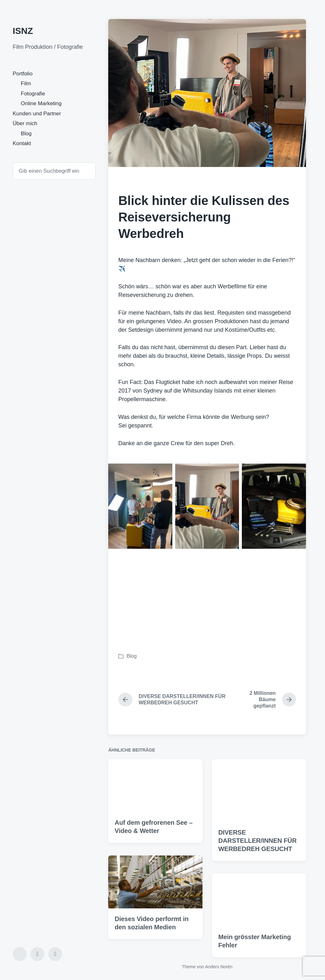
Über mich (25, 123)
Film (26, 83)
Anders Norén (219, 967)
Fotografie (33, 94)
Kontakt (22, 143)
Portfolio (23, 74)
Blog (26, 134)
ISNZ (23, 31)
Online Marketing (41, 103)
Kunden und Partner (37, 114)
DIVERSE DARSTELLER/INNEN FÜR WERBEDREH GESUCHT (258, 856)
